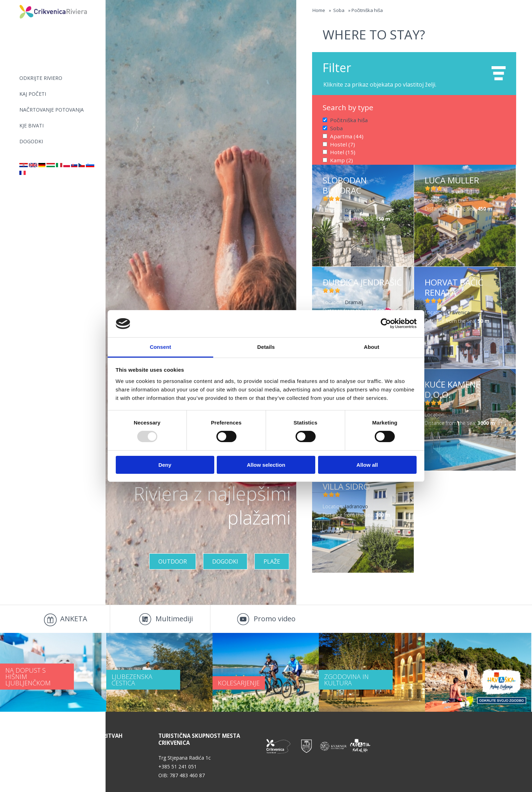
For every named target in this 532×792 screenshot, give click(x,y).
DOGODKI (31, 141)
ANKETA (74, 619)
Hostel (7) (341, 142)
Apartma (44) (345, 135)
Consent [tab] (161, 347)
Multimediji (174, 619)
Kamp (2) (340, 158)
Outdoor (173, 561)
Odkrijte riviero (41, 78)
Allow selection (266, 465)
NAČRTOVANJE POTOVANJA (52, 110)
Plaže (272, 561)
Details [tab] (266, 347)
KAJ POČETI (33, 94)
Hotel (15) (341, 150)
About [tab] (372, 347)
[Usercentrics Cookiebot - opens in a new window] (386, 323)
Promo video (275, 619)
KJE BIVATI (31, 125)
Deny (165, 465)
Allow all (367, 465)
